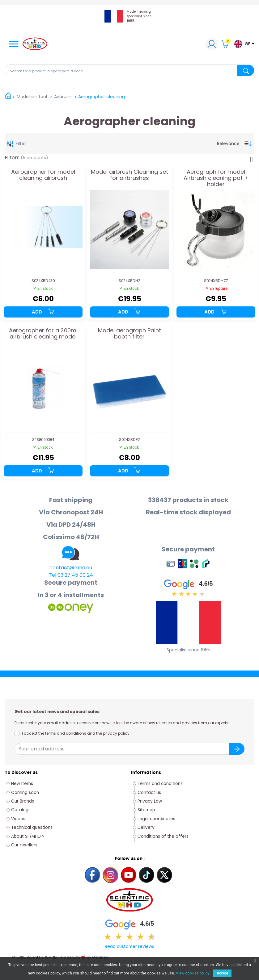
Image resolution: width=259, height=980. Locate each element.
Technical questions (32, 827)
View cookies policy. (193, 973)
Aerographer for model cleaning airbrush (43, 175)
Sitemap (146, 810)
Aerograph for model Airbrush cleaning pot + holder (216, 178)
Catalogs (21, 810)
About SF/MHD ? (28, 836)
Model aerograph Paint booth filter (129, 334)
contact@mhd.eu (71, 568)
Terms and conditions (160, 784)
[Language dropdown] (244, 44)
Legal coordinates (156, 819)
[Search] (129, 70)
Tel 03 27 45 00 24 (71, 575)
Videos (18, 819)
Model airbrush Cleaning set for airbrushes (129, 175)
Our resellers (24, 845)
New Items (22, 784)
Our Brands (23, 801)
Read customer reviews (129, 947)
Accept (222, 973)
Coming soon (25, 793)
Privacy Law (150, 801)
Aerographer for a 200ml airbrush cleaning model (43, 334)
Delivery (146, 827)
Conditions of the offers (164, 836)
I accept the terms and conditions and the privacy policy (76, 733)
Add (43, 312)
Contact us (149, 793)
